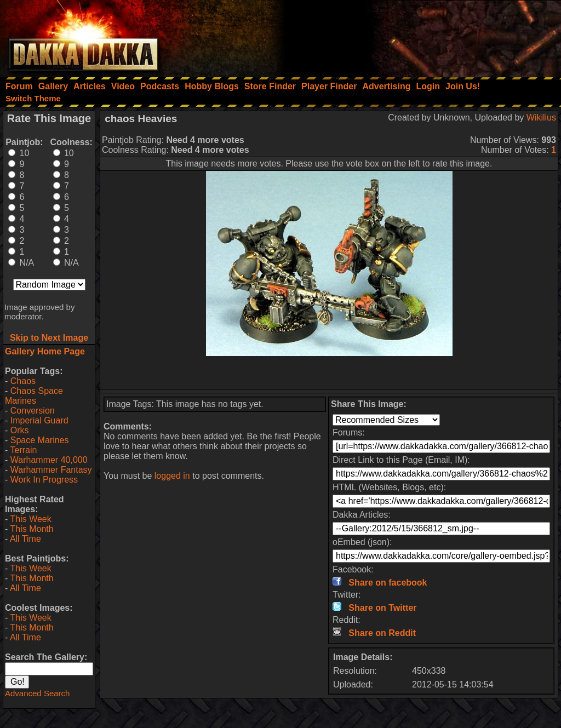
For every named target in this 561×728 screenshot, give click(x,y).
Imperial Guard (39, 420)
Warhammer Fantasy (51, 470)
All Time (25, 539)
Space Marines (40, 440)
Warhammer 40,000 (49, 460)
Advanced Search (37, 693)
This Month (32, 529)
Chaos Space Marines (34, 396)
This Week (30, 519)
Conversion (33, 411)
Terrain (23, 450)
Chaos (23, 381)
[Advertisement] (414, 36)
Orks (20, 430)
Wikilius (541, 117)
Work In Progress (44, 480)
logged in (172, 476)
